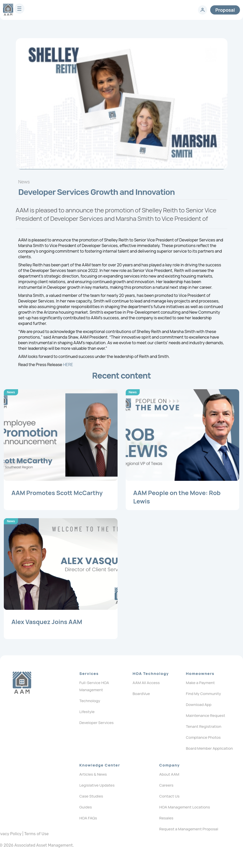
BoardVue (141, 694)
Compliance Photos (203, 737)
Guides (86, 807)
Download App (199, 705)
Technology (90, 701)
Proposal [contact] (225, 10)
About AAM (169, 774)
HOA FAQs (88, 818)
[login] (203, 10)
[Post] (61, 450)
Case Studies (91, 796)
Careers (166, 785)
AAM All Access (146, 683)
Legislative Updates (97, 785)
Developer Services (97, 723)
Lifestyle (87, 712)
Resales (166, 818)
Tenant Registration (204, 726)
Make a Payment (201, 683)
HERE (68, 365)
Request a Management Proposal (189, 829)
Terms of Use (36, 834)
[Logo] (22, 683)
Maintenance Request (206, 715)
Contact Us (169, 796)
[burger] (19, 9)
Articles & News (93, 774)
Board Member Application (210, 748)
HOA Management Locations (185, 807)
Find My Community (204, 694)
